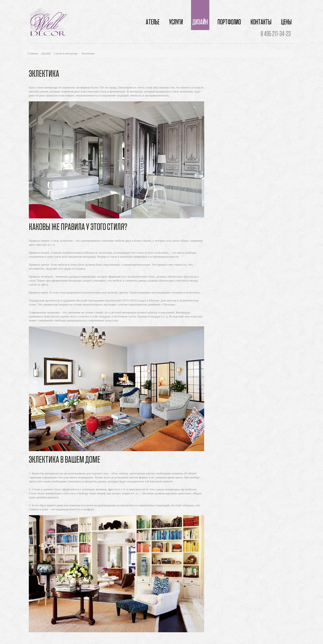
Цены (286, 22)
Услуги (176, 22)
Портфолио (229, 22)
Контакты (261, 22)
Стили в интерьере (66, 53)
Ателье (153, 22)
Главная (33, 53)
